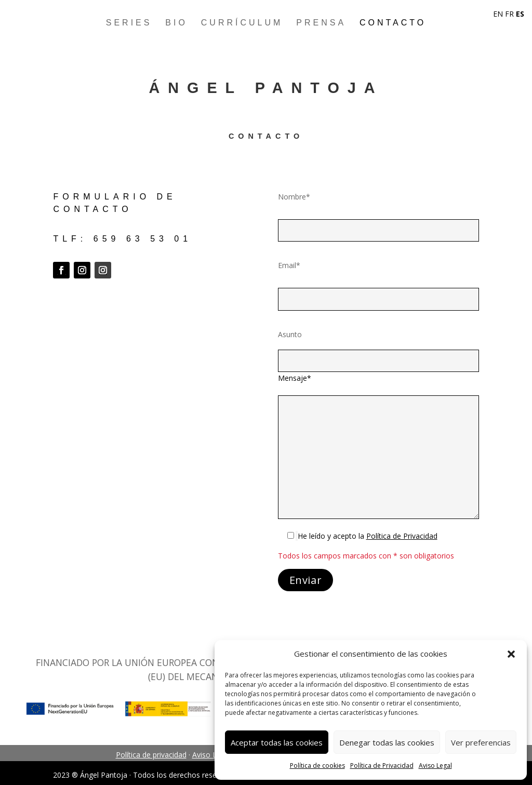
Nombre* (294, 197)
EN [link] (498, 14)
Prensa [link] (321, 23)
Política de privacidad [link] (151, 755)
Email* (289, 265)
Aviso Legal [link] (435, 766)
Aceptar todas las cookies (277, 742)
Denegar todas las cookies (387, 742)
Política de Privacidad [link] (382, 766)
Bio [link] (176, 23)
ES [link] (520, 14)
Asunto (290, 334)
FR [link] (509, 14)
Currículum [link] (242, 23)
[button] (511, 654)
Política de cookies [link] (317, 766)
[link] (402, 536)
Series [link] (129, 23)
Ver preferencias (481, 742)
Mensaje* (295, 378)
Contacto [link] (393, 23)
